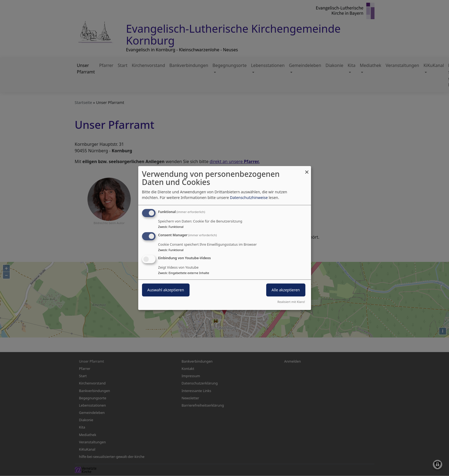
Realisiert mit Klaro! (291, 302)
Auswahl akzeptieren (166, 290)
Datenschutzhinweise (249, 198)
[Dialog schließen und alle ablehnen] (307, 169)
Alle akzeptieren (286, 290)
